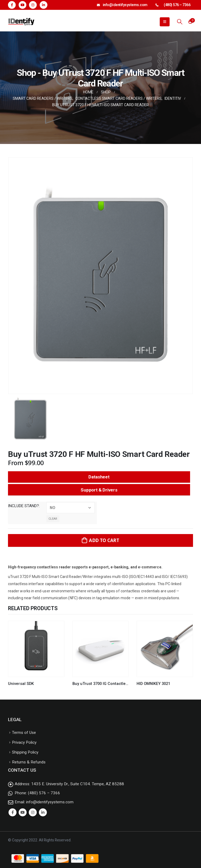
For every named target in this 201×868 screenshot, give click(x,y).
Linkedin (43, 812)
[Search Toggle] (180, 22)
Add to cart (104, 540)
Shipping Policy (25, 752)
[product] (36, 649)
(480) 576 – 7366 (177, 5)
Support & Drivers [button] (99, 490)
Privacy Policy (24, 742)
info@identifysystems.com (125, 5)
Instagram (33, 812)
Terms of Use (24, 733)
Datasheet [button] (99, 477)
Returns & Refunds (29, 762)
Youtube (23, 812)
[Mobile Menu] (165, 22)
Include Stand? (23, 506)
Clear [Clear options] (53, 519)
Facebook (13, 812)
